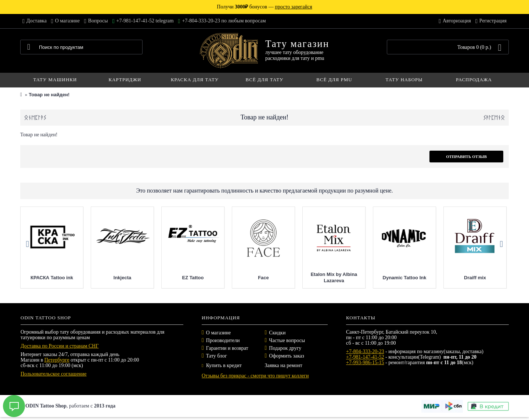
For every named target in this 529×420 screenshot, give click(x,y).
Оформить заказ (286, 356)
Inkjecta (122, 278)
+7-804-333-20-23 (365, 351)
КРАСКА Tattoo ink (52, 278)
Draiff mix (475, 278)
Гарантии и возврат (227, 348)
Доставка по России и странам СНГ (60, 346)
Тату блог (217, 356)
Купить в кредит (222, 365)
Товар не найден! (49, 95)
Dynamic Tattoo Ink (405, 278)
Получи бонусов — (264, 7)
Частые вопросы (287, 340)
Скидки (277, 333)
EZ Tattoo (193, 278)
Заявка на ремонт (284, 365)
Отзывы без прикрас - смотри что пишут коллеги (255, 376)
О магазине (218, 333)
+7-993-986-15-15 (365, 362)
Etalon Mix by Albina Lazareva (334, 277)
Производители (223, 340)
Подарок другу (285, 348)
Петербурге (57, 360)
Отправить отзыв (466, 157)
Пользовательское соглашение (54, 374)
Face (263, 278)
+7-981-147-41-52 (365, 357)
